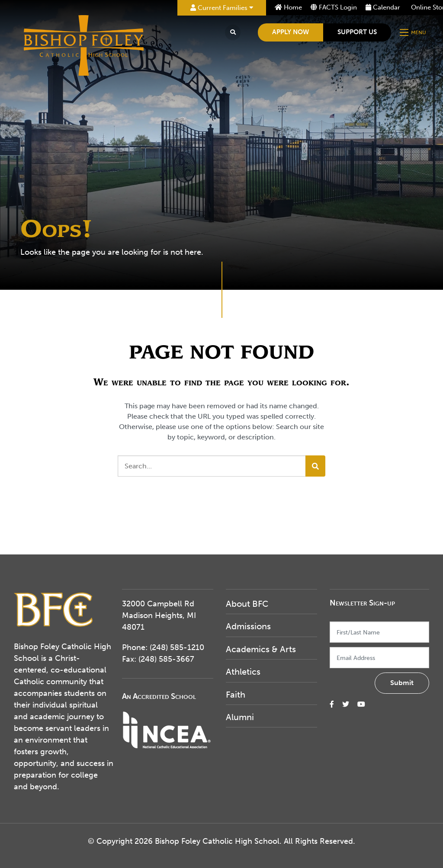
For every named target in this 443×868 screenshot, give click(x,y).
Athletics (243, 672)
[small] (332, 704)
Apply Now (291, 32)
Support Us (357, 32)
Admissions (248, 626)
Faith (236, 695)
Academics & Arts (261, 649)
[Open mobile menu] (414, 32)
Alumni (240, 717)
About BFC (247, 604)
